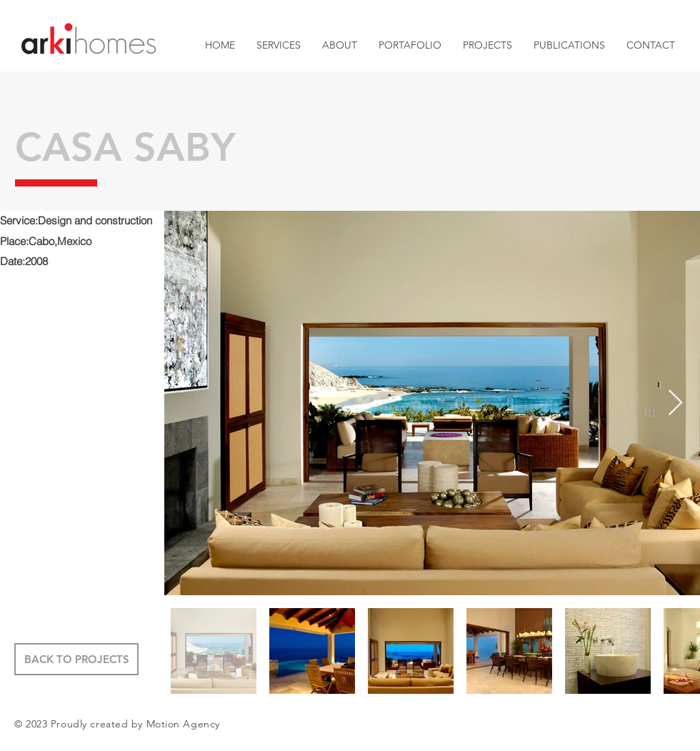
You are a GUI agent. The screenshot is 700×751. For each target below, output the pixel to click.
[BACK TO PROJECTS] (76, 659)
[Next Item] (675, 403)
